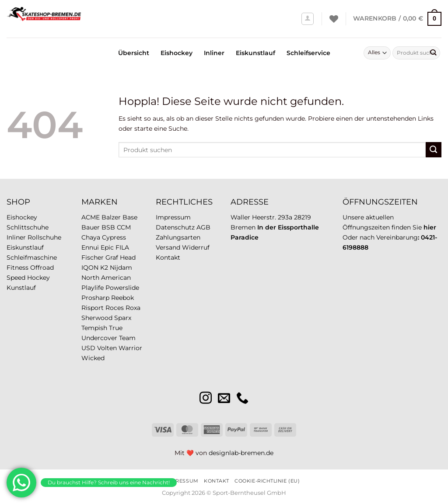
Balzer (111, 217)
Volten (107, 348)
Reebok (122, 298)
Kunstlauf (21, 288)
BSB (108, 227)
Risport (93, 308)
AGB (203, 227)
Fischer (93, 257)
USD (88, 348)
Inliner (214, 53)
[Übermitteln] (433, 53)
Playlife (93, 288)
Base (130, 217)
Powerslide (122, 288)
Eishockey (177, 53)
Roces (115, 308)
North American (106, 278)
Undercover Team (108, 338)
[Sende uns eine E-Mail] (224, 399)
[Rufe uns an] (242, 399)
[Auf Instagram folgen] (206, 399)
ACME (91, 217)
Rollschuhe (44, 237)
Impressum (173, 217)
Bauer (91, 227)
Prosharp (95, 298)
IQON (90, 268)
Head (128, 257)
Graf (112, 257)
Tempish (94, 328)
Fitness (17, 268)
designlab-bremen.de (241, 453)
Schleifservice (308, 53)
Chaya (91, 237)
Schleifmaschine (32, 257)
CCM (124, 227)
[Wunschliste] (334, 19)
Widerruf (196, 247)
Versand (168, 247)
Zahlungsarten (178, 237)
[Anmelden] (308, 19)
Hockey (38, 278)
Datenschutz (175, 227)
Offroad (42, 268)
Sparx (123, 318)
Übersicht (134, 53)
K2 (104, 268)
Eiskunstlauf (255, 53)
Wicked (93, 358)
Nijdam (121, 268)
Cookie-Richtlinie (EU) (267, 481)
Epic (107, 247)
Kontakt (168, 257)
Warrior (130, 348)
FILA (122, 247)
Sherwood (97, 318)
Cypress (114, 237)
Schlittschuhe (28, 227)
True (116, 328)
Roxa (133, 308)
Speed (16, 278)
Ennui (90, 247)
